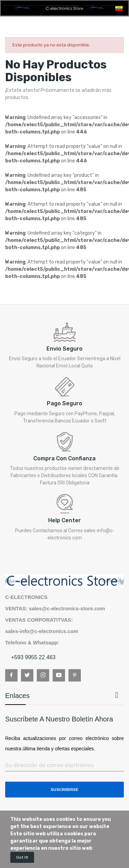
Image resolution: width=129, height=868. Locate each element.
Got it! (22, 857)
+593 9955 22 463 (33, 657)
